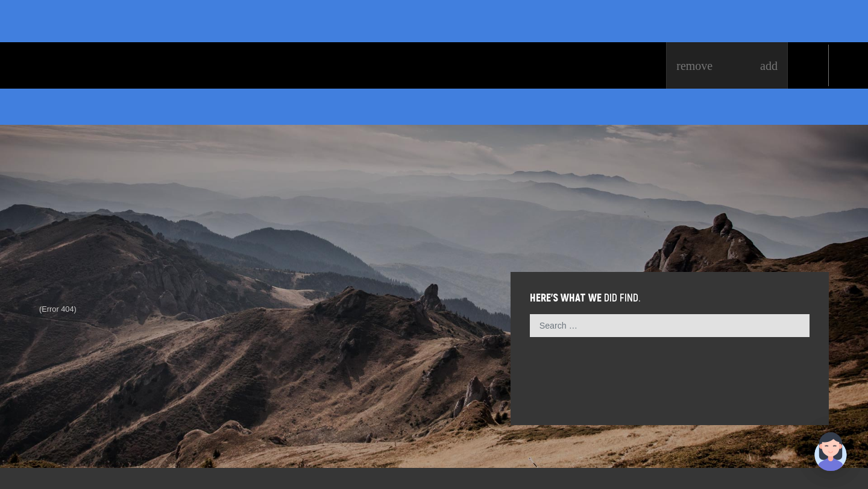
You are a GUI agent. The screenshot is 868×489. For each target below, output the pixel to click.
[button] (831, 452)
